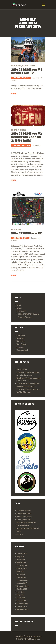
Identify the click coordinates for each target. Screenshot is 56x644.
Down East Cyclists (24, 517)
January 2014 (22, 607)
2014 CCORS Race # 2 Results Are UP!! (27, 72)
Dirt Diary (21, 338)
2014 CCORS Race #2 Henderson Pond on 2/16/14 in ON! (26, 137)
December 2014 (22, 586)
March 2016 (21, 563)
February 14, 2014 (21, 145)
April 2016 (21, 559)
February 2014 (22, 604)
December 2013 (22, 610)
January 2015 (22, 583)
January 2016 (22, 568)
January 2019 (22, 554)
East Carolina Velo (24, 520)
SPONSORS (21, 311)
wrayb (37, 145)
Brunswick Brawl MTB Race (28, 528)
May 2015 (20, 571)
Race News (16, 66)
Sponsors (20, 347)
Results (19, 308)
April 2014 (21, 598)
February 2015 (22, 580)
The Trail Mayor (23, 525)
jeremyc (37, 78)
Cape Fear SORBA (24, 514)
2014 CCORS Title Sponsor (29, 314)
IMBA (19, 531)
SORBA (20, 534)
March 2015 (21, 577)
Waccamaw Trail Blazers (26, 522)
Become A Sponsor (26, 317)
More (14, 94)
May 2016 (20, 557)
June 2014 (21, 592)
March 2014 (21, 601)
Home (19, 305)
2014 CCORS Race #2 (26, 234)
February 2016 (22, 565)
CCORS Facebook (24, 511)
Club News (21, 335)
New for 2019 (22, 369)
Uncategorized (19, 130)
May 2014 (20, 595)
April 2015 (21, 574)
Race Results (29, 66)
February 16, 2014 (21, 78)
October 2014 (22, 589)
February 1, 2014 (20, 238)
